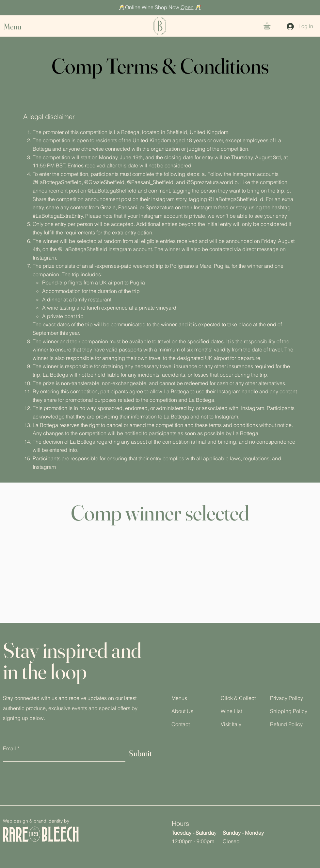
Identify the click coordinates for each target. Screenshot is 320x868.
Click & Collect (238, 698)
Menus (179, 698)
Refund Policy (286, 724)
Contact (181, 724)
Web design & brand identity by (36, 821)
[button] (19, 27)
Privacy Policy (287, 698)
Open (187, 7)
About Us (182, 711)
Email (9, 748)
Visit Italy (231, 724)
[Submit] (140, 753)
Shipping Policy (289, 711)
